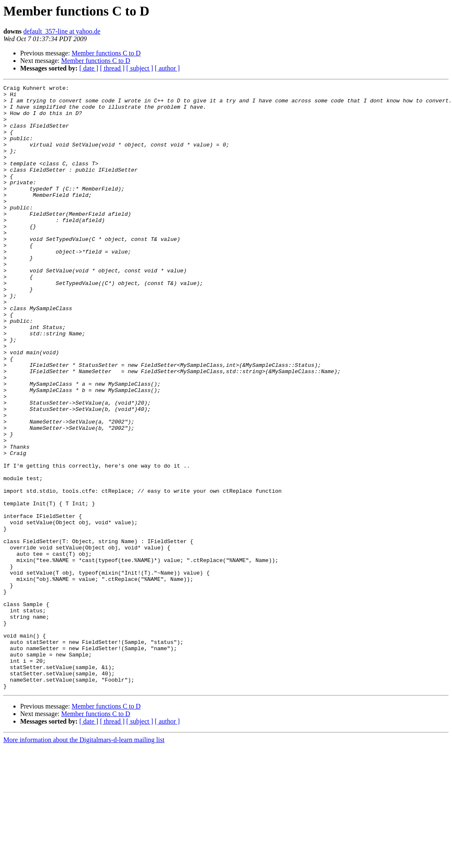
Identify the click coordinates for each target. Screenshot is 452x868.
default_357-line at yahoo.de (62, 31)
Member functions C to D (106, 53)
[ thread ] (112, 68)
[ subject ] (140, 68)
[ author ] (167, 68)
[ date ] (89, 68)
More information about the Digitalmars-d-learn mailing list (84, 861)
